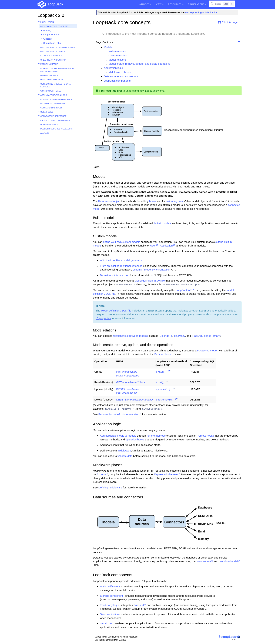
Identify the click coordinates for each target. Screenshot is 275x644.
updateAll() (164, 390)
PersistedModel (163, 354)
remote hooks (206, 436)
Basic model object (109, 201)
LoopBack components (53, 104)
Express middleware (166, 474)
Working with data (51, 91)
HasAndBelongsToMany (206, 336)
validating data (174, 201)
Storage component (111, 596)
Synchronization (109, 614)
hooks (153, 201)
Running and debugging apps (56, 99)
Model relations (118, 60)
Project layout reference (55, 120)
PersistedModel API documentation (119, 414)
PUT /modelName (127, 393)
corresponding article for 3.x (201, 12)
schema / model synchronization (152, 270)
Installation (47, 22)
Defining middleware (110, 487)
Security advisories (51, 56)
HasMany (180, 336)
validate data (125, 456)
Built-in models (117, 51)
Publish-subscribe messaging (56, 129)
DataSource (204, 561)
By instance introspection (115, 275)
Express (101, 474)
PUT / (127, 372)
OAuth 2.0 (106, 623)
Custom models (118, 55)
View (160, 4)
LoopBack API (184, 290)
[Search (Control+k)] (222, 4)
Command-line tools (51, 108)
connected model (207, 350)
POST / (128, 376)
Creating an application (53, 60)
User (153, 246)
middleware (124, 451)
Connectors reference (53, 116)
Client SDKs (47, 112)
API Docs (145, 4)
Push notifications (110, 586)
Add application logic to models (118, 436)
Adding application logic (54, 95)
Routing (47, 30)
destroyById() (165, 400)
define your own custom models (122, 242)
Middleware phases (120, 72)
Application (166, 246)
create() (162, 372)
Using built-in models (52, 80)
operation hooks (135, 439)
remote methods (156, 436)
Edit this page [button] (228, 22)
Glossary (48, 39)
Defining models (49, 76)
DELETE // (135, 400)
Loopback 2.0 (51, 15)
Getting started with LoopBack (58, 47)
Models (108, 47)
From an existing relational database (121, 266)
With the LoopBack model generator (121, 260)
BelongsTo (166, 336)
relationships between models (130, 336)
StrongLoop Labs (52, 43)
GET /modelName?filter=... (132, 382)
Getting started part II (53, 52)
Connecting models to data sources (55, 85)
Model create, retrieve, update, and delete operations (139, 64)
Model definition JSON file (150, 281)
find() (160, 383)
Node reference (49, 125)
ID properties (103, 318)
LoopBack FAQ (51, 35)
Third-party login (109, 605)
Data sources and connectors (121, 76)
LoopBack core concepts (54, 26)
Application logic (113, 68)
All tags (45, 133)
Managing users (49, 64)
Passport (139, 605)
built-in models (163, 223)
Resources (176, 4)
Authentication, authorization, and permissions (57, 70)
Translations (197, 4)
